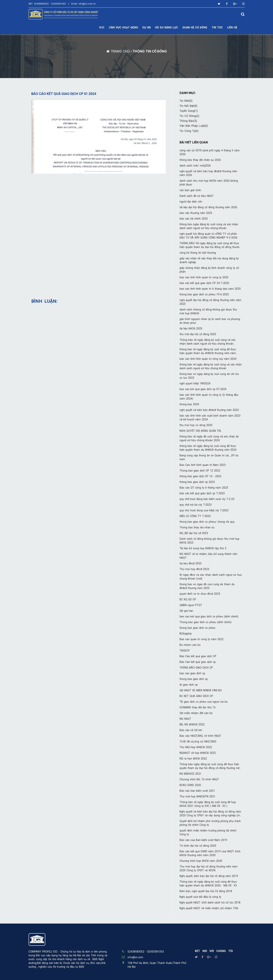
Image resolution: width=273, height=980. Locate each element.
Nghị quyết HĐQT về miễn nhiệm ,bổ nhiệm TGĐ (209, 908)
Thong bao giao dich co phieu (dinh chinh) (206, 622)
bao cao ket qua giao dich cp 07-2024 (203, 389)
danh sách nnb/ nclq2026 (195, 166)
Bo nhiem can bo (190, 645)
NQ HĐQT (185, 719)
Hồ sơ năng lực (167, 27)
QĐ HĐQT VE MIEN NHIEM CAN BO (201, 690)
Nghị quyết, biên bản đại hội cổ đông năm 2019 (209, 876)
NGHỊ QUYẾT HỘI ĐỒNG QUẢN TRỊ (200, 431)
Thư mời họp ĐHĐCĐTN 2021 (197, 796)
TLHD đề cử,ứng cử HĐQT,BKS (198, 741)
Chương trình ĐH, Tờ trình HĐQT (199, 779)
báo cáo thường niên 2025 (196, 213)
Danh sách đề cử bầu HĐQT (197, 196)
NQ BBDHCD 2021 (190, 774)
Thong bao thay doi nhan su (197, 527)
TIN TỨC (217, 27)
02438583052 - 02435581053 (50, 4)
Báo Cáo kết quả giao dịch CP (198, 656)
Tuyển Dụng (189, 111)
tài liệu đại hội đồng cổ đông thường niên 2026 (208, 207)
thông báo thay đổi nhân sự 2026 (200, 160)
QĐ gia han (186, 611)
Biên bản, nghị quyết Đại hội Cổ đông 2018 (206, 891)
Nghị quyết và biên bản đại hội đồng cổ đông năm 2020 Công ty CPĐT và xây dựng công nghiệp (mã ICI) (211, 815)
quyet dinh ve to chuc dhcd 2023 (200, 594)
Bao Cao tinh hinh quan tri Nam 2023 (203, 465)
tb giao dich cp (189, 685)
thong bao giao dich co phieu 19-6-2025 (204, 294)
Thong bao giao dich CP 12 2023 (200, 471)
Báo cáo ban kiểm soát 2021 (197, 791)
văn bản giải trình (190, 190)
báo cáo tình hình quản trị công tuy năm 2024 (208, 359)
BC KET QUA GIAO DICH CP (196, 696)
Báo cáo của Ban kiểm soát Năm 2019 (203, 840)
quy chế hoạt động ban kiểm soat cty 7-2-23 (207, 499)
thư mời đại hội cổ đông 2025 (198, 334)
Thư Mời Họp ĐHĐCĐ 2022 (196, 747)
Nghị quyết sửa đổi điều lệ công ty (200, 897)
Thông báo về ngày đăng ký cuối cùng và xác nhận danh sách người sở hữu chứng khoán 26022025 (207, 344)
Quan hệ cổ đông (195, 27)
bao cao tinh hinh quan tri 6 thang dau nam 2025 (210, 289)
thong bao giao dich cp (194, 679)
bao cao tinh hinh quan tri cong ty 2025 (204, 277)
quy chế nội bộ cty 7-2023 (196, 505)
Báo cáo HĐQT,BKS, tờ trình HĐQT (200, 736)
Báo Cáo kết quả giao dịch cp (198, 662)
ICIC (102, 27)
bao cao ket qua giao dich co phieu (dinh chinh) (209, 616)
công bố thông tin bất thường (198, 253)
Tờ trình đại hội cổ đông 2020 (198, 846)
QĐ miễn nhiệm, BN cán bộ (196, 713)
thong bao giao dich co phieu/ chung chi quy (207, 522)
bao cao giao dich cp (192, 673)
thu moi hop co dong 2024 (196, 425)
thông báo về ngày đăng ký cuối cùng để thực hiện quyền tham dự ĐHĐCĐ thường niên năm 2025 (208, 353)
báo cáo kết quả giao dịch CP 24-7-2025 (204, 283)
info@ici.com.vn (87, 4)
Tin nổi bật (188, 106)
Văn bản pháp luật (194, 126)
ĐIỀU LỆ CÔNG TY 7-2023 (195, 516)
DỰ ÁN (147, 27)
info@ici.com (135, 957)
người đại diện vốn (191, 202)
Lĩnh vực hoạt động (123, 27)
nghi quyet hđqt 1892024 (195, 383)
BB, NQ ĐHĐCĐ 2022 (192, 724)
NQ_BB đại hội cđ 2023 (194, 533)
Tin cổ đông (189, 116)
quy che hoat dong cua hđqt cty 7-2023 (204, 510)
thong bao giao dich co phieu (197, 628)
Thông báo (188, 121)
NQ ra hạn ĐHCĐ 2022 (193, 759)
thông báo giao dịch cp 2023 (197, 482)
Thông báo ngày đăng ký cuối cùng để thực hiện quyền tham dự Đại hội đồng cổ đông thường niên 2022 (210, 768)
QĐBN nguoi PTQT (191, 605)
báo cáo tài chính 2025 (194, 219)
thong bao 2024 (189, 404)
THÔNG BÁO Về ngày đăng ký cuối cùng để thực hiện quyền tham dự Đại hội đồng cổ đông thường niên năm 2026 (210, 247)
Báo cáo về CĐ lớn (191, 730)
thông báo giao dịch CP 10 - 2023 (200, 476)
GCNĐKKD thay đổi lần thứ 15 (198, 707)
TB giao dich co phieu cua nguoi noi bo (204, 702)
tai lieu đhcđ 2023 (191, 563)
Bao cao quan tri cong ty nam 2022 (202, 639)
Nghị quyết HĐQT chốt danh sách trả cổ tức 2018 (210, 903)
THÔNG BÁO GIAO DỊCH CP (196, 668)
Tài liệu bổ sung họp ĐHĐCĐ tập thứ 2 (203, 548)
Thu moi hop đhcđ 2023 (194, 569)
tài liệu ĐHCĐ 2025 (191, 328)
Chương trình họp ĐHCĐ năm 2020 (201, 861)
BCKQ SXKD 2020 (190, 785)
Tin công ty (189, 131)
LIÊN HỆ (232, 27)
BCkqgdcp (186, 634)
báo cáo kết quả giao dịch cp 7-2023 (202, 493)
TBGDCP (185, 651)
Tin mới (186, 101)
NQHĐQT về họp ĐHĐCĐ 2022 (198, 753)
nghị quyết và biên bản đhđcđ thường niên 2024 (209, 410)
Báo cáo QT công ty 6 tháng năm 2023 (204, 488)
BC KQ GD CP (188, 599)
